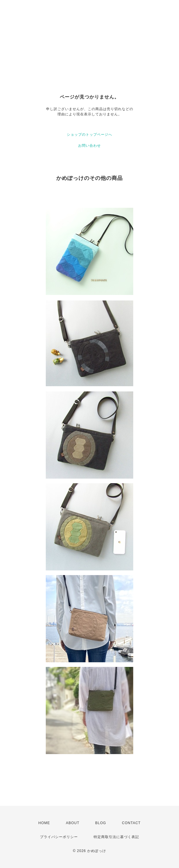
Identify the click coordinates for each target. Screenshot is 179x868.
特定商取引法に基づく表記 (116, 837)
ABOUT (73, 823)
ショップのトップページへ (89, 135)
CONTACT (131, 823)
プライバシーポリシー (59, 837)
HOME (44, 823)
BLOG (101, 823)
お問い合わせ (89, 146)
